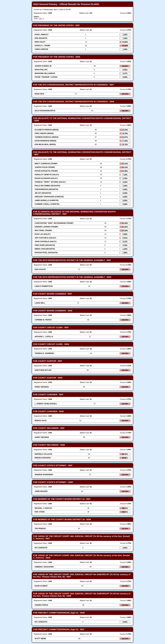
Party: (36, 19)
